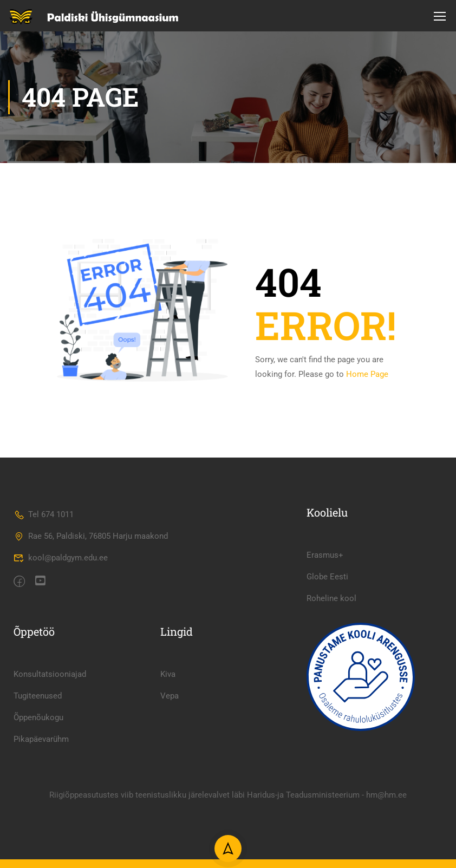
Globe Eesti (327, 617)
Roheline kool (331, 639)
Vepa (170, 736)
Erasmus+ (325, 596)
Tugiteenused (38, 736)
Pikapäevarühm (41, 780)
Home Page (367, 375)
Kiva (168, 715)
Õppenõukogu (38, 758)
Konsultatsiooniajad (50, 715)
